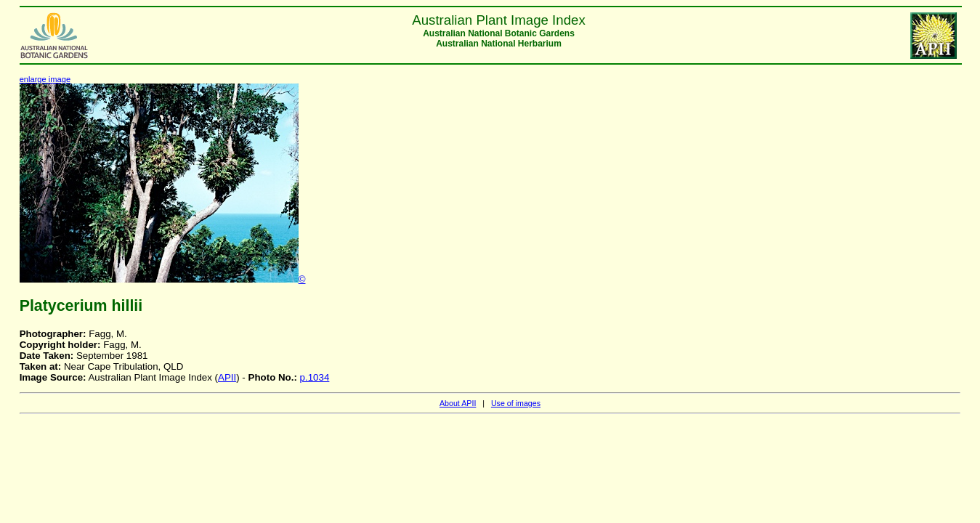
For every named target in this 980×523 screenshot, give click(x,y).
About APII (458, 403)
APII (227, 377)
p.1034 (315, 377)
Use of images (516, 403)
